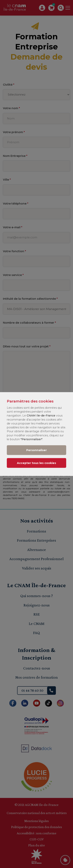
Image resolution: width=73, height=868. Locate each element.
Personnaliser (36, 450)
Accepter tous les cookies (36, 463)
